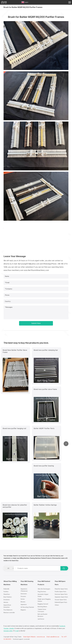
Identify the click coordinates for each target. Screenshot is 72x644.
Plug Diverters (42, 592)
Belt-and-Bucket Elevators (43, 615)
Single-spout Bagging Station (44, 600)
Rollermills (6, 589)
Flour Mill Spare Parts (60, 583)
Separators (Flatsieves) (24, 590)
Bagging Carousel (43, 604)
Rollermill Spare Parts (61, 602)
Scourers (23, 596)
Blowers (23, 602)
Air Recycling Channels (27, 607)
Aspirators (24, 604)
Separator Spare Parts (61, 597)
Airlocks (6, 602)
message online (8, 631)
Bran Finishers (8, 597)
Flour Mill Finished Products (44, 583)
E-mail (17, 631)
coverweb (27, 639)
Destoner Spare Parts (61, 594)
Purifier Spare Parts (61, 592)
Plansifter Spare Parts (61, 589)
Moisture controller (9, 613)
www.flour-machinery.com (13, 270)
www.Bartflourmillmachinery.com (36, 270)
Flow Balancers (8, 610)
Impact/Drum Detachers (7, 606)
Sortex (23, 599)
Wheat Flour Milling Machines (10, 583)
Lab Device (41, 619)
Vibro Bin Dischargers (44, 589)
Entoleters (7, 600)
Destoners (24, 594)
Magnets (23, 610)
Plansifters (7, 594)
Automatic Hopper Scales (43, 595)
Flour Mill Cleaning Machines (27, 583)
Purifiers (6, 592)
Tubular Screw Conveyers (42, 610)
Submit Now (36, 323)
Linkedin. (12, 628)
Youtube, (6, 628)
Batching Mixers (42, 607)
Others (57, 605)
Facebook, (62, 626)
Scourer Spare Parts (61, 600)
